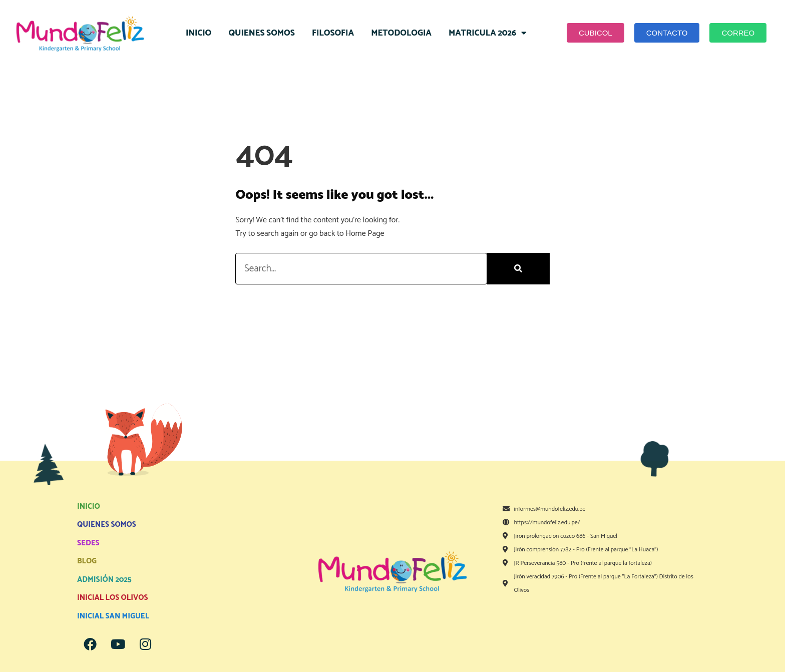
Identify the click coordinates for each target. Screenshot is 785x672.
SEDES (88, 543)
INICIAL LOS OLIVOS (113, 598)
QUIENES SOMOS (261, 33)
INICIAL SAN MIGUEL (113, 616)
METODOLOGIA (401, 33)
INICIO (199, 33)
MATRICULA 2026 (488, 33)
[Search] (518, 269)
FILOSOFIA (333, 33)
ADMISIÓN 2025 (104, 580)
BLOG (87, 561)
